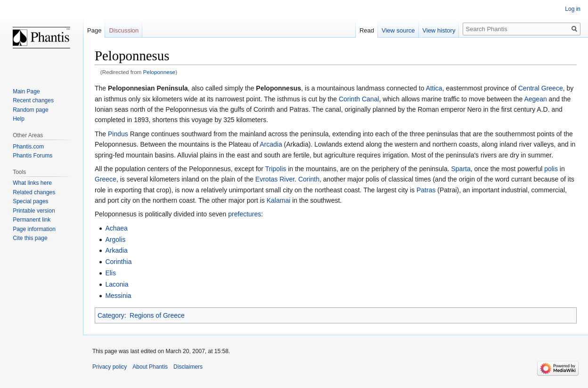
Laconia (117, 284)
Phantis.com (28, 147)
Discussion (124, 30)
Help (19, 119)
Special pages (30, 201)
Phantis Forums (33, 156)
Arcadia (271, 144)
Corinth (309, 179)
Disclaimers (188, 367)
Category (111, 315)
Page (94, 30)
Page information (34, 229)
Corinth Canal (359, 99)
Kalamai (279, 200)
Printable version (34, 211)
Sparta (461, 169)
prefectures (245, 214)
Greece (106, 179)
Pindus (118, 134)
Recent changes (33, 100)
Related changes (34, 192)
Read (367, 30)
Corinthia (118, 262)
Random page (30, 110)
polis (551, 169)
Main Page (26, 91)
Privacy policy (110, 367)
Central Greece (541, 88)
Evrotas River (275, 179)
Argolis (115, 239)
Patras (426, 190)
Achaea (116, 228)
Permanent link (32, 220)
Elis (110, 273)
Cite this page (30, 238)
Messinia (118, 296)
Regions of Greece (157, 315)
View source (398, 30)
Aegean (535, 99)
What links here (32, 183)
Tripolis (276, 169)
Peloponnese (159, 72)
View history (439, 30)
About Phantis (150, 367)
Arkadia (116, 250)
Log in (573, 9)
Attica (434, 88)
